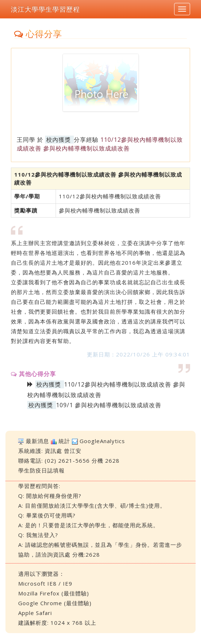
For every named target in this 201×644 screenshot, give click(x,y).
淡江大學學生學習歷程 (45, 9)
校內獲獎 (59, 140)
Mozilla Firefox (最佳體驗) (54, 593)
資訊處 (53, 451)
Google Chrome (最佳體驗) (55, 603)
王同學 (26, 140)
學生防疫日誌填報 (41, 470)
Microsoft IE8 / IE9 (45, 583)
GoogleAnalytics (102, 441)
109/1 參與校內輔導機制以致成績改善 (109, 405)
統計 (64, 441)
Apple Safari (35, 613)
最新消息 (37, 441)
